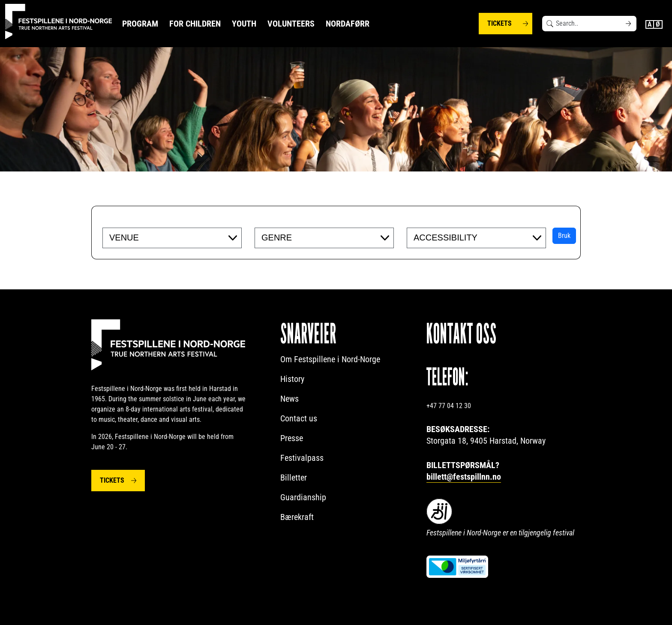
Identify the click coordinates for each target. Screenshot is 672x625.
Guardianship (303, 497)
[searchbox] (162, 237)
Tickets (499, 23)
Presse (292, 438)
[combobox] (172, 238)
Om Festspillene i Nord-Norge (330, 359)
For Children (195, 24)
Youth (244, 24)
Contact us (299, 418)
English (650, 24)
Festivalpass (302, 458)
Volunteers (291, 24)
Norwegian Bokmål (658, 24)
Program (140, 24)
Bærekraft (297, 517)
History (292, 379)
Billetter (294, 478)
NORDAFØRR (348, 24)
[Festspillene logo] (59, 22)
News (289, 399)
